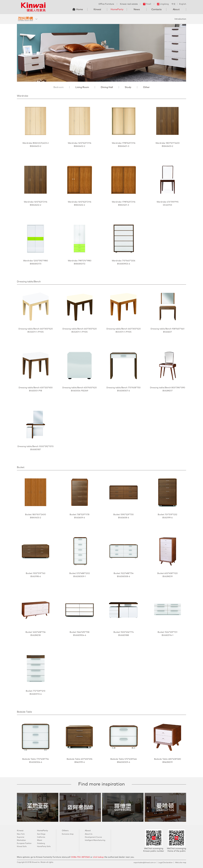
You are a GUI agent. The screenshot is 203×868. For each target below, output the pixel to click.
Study (128, 87)
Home (80, 9)
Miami (40, 840)
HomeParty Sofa (44, 847)
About (176, 9)
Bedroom (59, 87)
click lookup (98, 857)
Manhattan (21, 840)
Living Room (82, 87)
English (183, 4)
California (41, 837)
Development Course (93, 837)
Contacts (156, 9)
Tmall (147, 4)
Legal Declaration (165, 863)
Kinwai (97, 9)
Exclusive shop (68, 834)
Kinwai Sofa (22, 847)
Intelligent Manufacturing (95, 840)
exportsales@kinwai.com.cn (145, 863)
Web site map (181, 863)
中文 (174, 4)
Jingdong (163, 4)
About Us (89, 834)
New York (21, 834)
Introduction (180, 19)
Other (146, 87)
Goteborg (41, 843)
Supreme (21, 837)
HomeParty (117, 9)
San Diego (41, 834)
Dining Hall (107, 87)
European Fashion (24, 843)
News (137, 9)
